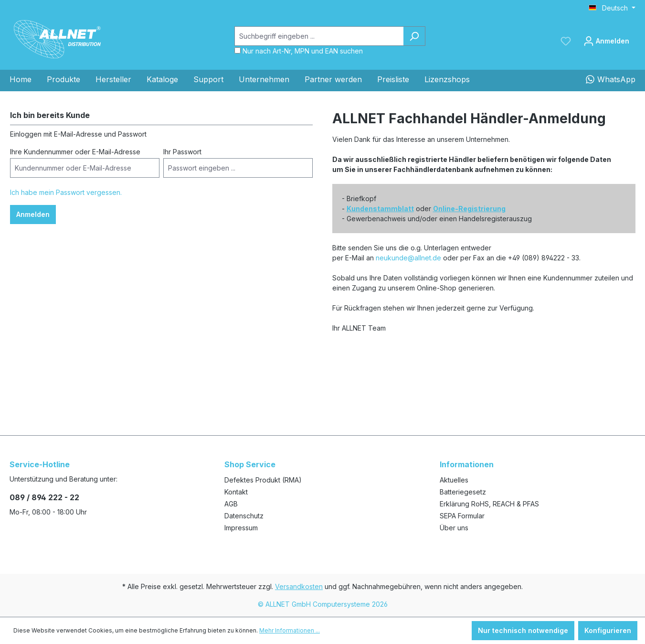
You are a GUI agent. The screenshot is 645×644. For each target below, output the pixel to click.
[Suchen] (414, 36)
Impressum (241, 528)
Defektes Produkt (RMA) (263, 480)
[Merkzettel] (566, 41)
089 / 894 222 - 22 (44, 497)
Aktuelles (454, 480)
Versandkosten (299, 586)
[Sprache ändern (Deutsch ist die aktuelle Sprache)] (612, 8)
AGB (231, 504)
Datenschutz (244, 516)
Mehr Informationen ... (290, 630)
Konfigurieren (608, 630)
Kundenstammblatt (380, 209)
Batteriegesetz (463, 492)
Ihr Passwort (182, 152)
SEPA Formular (462, 516)
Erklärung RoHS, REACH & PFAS (489, 504)
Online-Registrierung (469, 209)
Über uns (454, 528)
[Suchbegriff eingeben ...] (319, 36)
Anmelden (33, 214)
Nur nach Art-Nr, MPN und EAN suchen (303, 51)
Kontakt (236, 492)
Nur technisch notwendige (523, 630)
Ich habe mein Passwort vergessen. (66, 192)
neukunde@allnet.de (408, 258)
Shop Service (250, 464)
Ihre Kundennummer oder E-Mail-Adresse (75, 152)
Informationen (467, 464)
